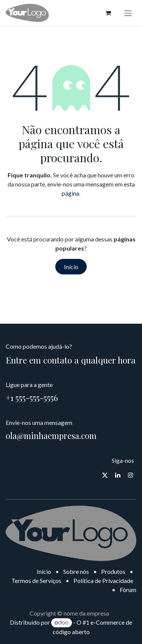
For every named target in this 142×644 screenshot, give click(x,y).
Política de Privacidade (103, 581)
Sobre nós (76, 571)
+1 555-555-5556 (32, 398)
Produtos (113, 571)
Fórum (128, 590)
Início (71, 267)
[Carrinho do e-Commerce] (108, 13)
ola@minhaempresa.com (51, 436)
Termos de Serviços (36, 581)
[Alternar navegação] (128, 13)
